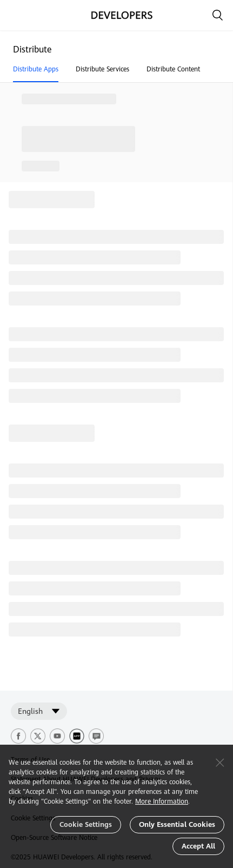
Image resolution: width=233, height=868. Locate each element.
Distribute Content (173, 69)
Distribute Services (102, 69)
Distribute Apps (36, 69)
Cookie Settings (86, 824)
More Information (162, 801)
